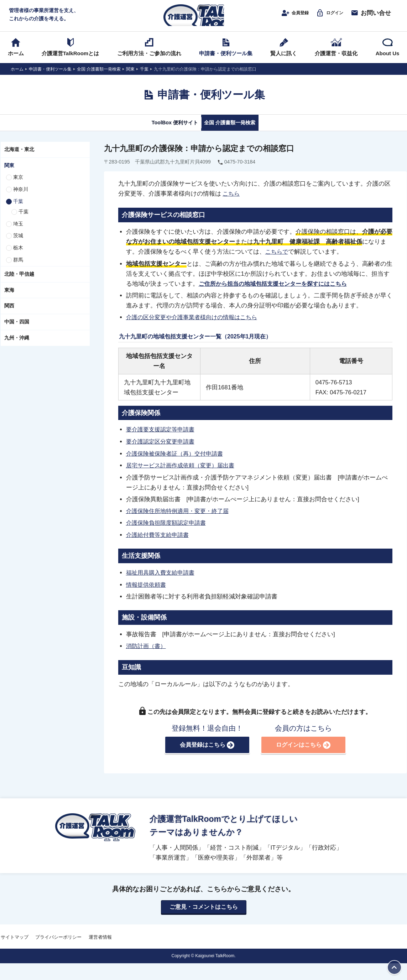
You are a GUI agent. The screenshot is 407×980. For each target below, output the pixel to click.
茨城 (18, 244)
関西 (9, 314)
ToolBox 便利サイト (165, 131)
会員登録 (284, 17)
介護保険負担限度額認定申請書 (168, 530)
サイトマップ (15, 944)
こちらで (277, 260)
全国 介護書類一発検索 (238, 131)
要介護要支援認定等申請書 (162, 437)
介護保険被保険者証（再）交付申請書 (178, 461)
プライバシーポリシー (58, 944)
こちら (232, 202)
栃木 (18, 256)
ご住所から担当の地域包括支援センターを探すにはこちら (277, 291)
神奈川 (21, 198)
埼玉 (18, 232)
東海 (9, 298)
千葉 (18, 210)
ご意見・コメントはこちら (204, 914)
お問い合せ (371, 17)
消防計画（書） (147, 652)
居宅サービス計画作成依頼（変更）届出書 (184, 472)
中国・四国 (17, 330)
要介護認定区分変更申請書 (162, 449)
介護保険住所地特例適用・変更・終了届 (181, 518)
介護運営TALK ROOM (204, 18)
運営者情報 (100, 944)
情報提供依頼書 (147, 591)
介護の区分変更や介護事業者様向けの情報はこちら (196, 325)
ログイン (326, 17)
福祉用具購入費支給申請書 (162, 579)
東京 (18, 186)
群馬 (18, 268)
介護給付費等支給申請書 (159, 541)
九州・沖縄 (17, 346)
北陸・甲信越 (19, 282)
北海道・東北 (19, 158)
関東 (9, 173)
